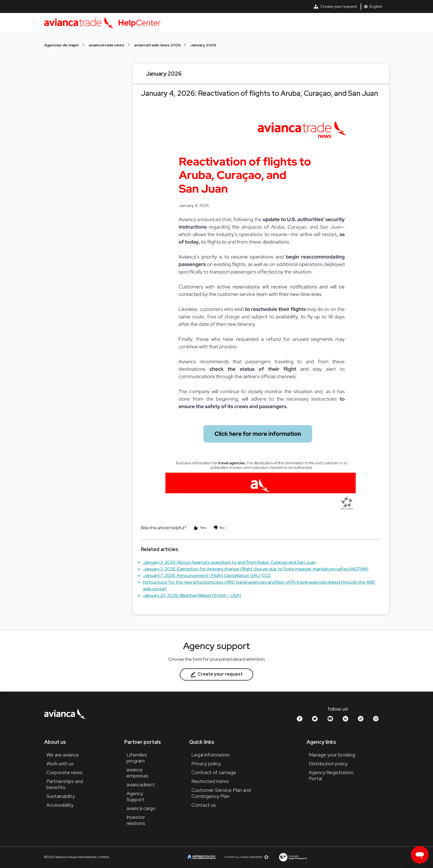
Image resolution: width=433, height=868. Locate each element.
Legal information (211, 755)
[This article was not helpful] (219, 528)
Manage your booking (332, 755)
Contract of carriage (214, 772)
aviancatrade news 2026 (157, 45)
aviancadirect (141, 784)
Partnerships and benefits (65, 784)
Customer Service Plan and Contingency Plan (221, 793)
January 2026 (203, 45)
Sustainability (61, 796)
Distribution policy (328, 764)
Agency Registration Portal (331, 775)
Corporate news (64, 772)
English (373, 6)
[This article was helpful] (200, 528)
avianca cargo (141, 808)
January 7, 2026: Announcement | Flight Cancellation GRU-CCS (207, 575)
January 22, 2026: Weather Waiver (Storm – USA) (192, 595)
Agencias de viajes (62, 45)
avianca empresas (137, 773)
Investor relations (136, 820)
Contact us (204, 805)
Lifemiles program (137, 758)
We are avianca (62, 755)
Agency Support (135, 796)
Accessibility (60, 805)
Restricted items (210, 781)
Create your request (335, 7)
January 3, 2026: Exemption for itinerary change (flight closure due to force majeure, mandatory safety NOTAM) (256, 569)
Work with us (60, 764)
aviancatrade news (106, 45)
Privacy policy (206, 764)
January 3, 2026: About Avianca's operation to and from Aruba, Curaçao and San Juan (229, 562)
